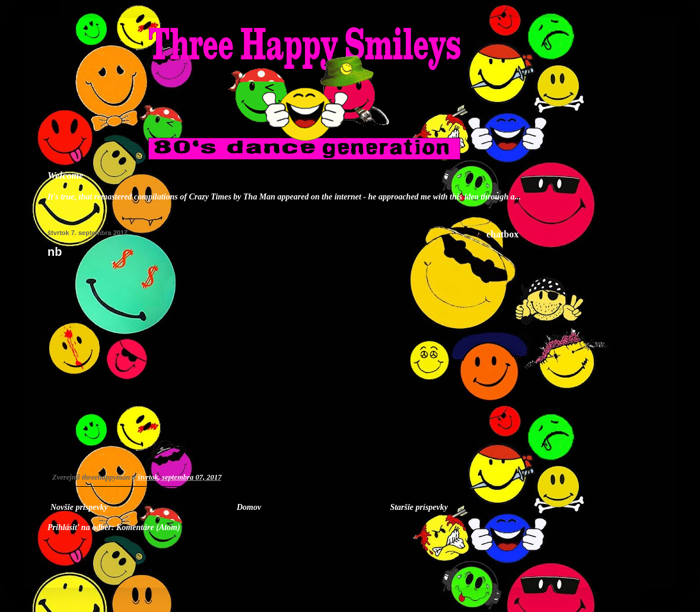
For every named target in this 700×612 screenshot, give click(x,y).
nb (55, 252)
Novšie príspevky (79, 507)
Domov (249, 507)
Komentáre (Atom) (148, 527)
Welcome (66, 175)
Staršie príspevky (419, 507)
